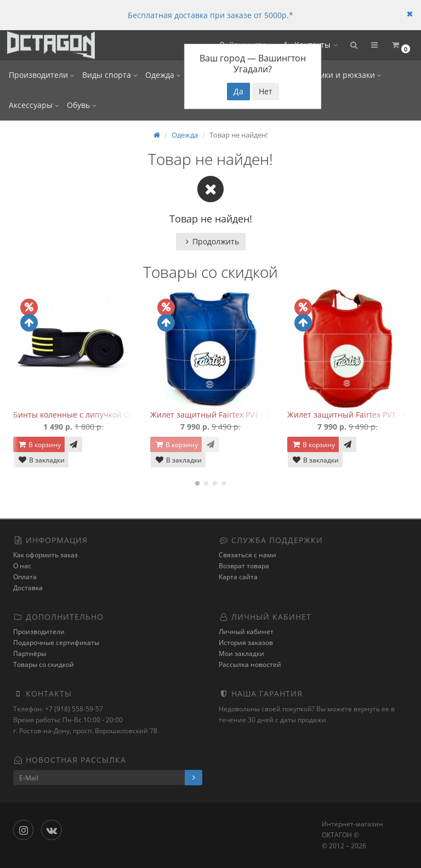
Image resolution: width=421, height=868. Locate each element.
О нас (22, 566)
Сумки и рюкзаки (346, 75)
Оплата (25, 577)
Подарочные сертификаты (56, 643)
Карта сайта (238, 577)
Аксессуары (34, 105)
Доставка (28, 588)
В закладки (41, 460)
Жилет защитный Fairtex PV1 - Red (352, 415)
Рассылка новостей (250, 664)
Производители (42, 75)
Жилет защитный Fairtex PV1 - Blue (216, 415)
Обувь (82, 105)
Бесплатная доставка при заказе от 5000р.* (210, 15)
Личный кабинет (246, 632)
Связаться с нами (248, 555)
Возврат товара (244, 566)
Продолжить (211, 241)
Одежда (163, 75)
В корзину (39, 445)
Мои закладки (241, 653)
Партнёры (30, 653)
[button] (354, 45)
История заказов (246, 643)
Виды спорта (110, 75)
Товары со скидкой (44, 664)
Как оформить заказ (45, 555)
